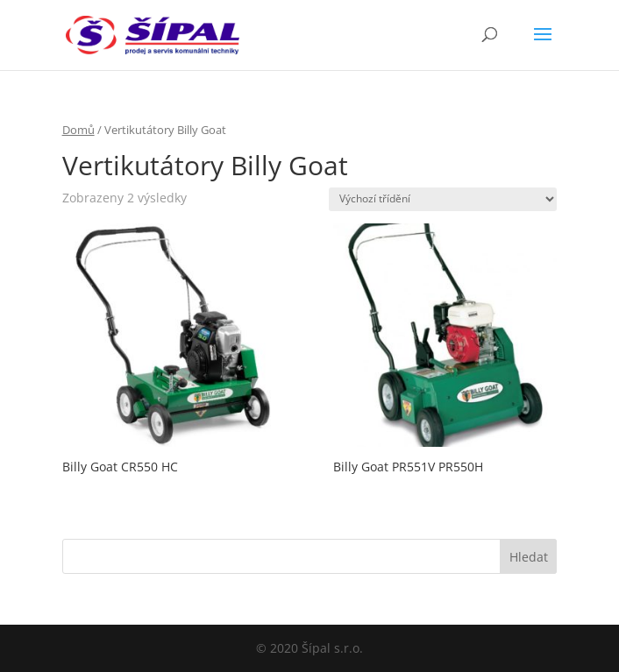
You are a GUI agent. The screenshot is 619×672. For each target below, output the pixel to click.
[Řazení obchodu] (443, 199)
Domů (78, 130)
